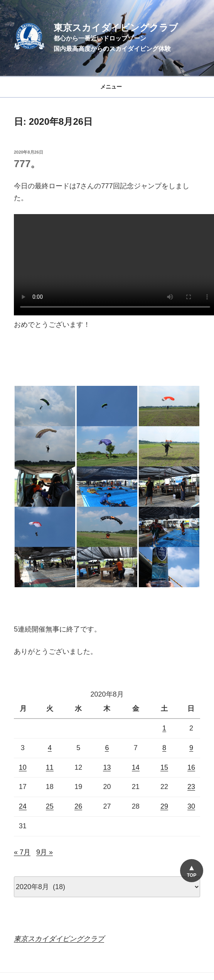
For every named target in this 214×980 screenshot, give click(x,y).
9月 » (45, 852)
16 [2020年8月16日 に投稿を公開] (191, 767)
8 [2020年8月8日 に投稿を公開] (164, 748)
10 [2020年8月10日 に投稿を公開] (23, 767)
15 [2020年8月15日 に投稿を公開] (164, 767)
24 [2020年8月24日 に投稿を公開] (23, 806)
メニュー (107, 87)
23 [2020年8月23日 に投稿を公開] (191, 787)
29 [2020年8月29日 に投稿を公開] (164, 806)
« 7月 (22, 852)
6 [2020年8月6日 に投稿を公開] (107, 748)
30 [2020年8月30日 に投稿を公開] (191, 806)
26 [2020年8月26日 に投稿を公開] (78, 806)
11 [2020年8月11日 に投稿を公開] (50, 767)
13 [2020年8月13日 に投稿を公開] (107, 767)
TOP (192, 875)
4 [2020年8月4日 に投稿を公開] (50, 748)
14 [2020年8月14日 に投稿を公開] (136, 767)
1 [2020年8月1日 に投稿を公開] (164, 728)
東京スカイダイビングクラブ (116, 28)
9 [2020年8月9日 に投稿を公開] (191, 748)
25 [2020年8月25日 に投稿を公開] (50, 806)
